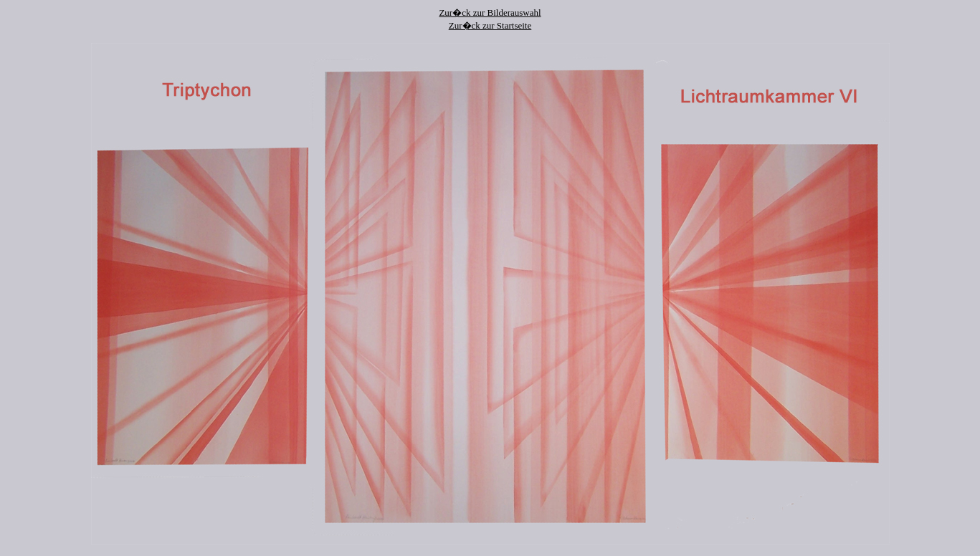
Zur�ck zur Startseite (490, 25)
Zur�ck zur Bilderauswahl (490, 13)
